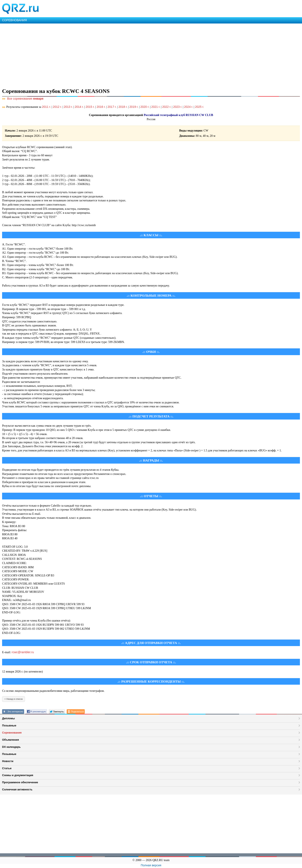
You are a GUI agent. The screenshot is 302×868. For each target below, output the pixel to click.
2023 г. (178, 107)
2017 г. (112, 107)
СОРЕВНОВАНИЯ (14, 20)
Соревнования (12, 733)
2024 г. (189, 107)
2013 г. (68, 107)
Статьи (7, 768)
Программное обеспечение (20, 782)
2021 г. (156, 107)
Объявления (10, 740)
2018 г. (123, 107)
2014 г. (79, 107)
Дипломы (8, 718)
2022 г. (167, 107)
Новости (8, 761)
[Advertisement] (126, 55)
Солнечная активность (17, 789)
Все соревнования (23, 99)
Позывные (9, 725)
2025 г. (199, 107)
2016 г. (101, 107)
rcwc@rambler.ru (23, 652)
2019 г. (134, 107)
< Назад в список (14, 699)
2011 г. (46, 107)
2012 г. (57, 107)
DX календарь (11, 747)
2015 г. (90, 107)
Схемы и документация (18, 775)
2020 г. (145, 107)
